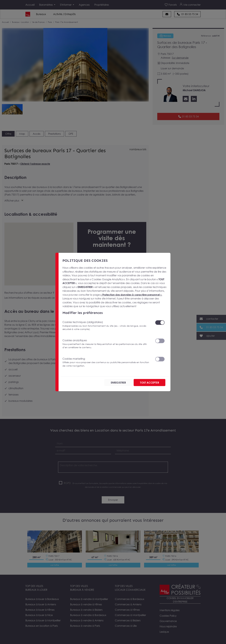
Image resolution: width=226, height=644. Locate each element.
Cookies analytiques (107, 344)
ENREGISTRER (118, 382)
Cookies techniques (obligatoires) (107, 325)
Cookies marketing (107, 362)
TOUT (149, 382)
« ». (131, 295)
